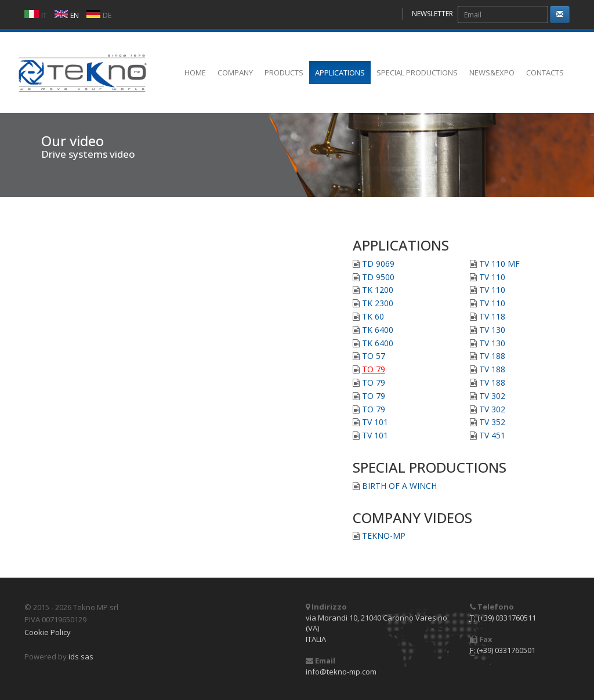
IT (44, 15)
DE (107, 15)
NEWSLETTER (432, 14)
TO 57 (374, 356)
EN (75, 15)
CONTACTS (545, 72)
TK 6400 (378, 330)
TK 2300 (378, 303)
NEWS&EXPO (492, 72)
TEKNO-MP (384, 536)
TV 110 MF (499, 264)
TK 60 (373, 316)
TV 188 (492, 356)
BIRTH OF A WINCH (399, 486)
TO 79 (374, 369)
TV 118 (492, 316)
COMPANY (235, 72)
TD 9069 (378, 264)
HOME (195, 72)
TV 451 (492, 435)
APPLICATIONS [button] (340, 72)
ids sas (81, 657)
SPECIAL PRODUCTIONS (417, 72)
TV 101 (375, 422)
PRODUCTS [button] (284, 72)
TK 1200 (378, 290)
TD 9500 (378, 277)
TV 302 (492, 396)
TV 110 (492, 277)
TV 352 (492, 422)
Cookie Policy (48, 632)
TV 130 (492, 330)
